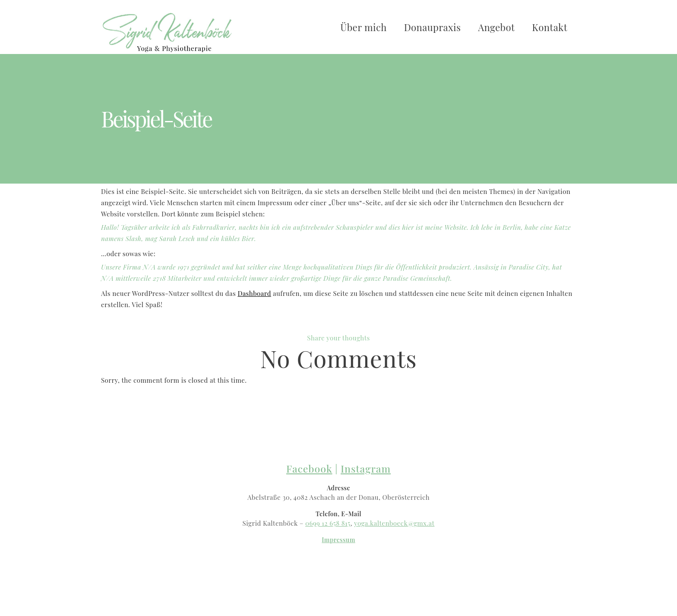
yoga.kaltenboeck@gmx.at (394, 523)
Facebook (309, 468)
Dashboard (254, 293)
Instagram (366, 468)
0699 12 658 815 (328, 523)
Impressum (338, 540)
